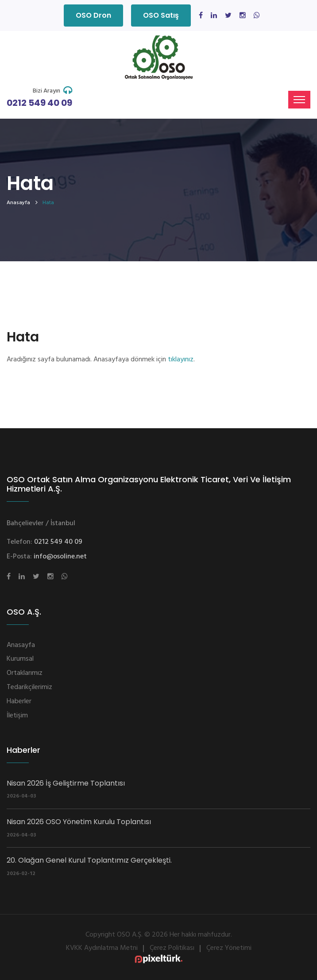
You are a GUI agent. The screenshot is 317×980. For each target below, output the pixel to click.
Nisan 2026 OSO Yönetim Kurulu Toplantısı (79, 822)
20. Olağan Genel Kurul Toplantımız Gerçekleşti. (89, 860)
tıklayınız (181, 360)
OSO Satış (161, 15)
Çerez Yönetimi (229, 948)
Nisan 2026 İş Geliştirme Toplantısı (66, 783)
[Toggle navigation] (299, 100)
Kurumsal (20, 659)
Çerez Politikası (172, 948)
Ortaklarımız (25, 673)
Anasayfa (18, 203)
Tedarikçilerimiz (29, 687)
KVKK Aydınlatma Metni (102, 948)
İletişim (17, 716)
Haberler (19, 701)
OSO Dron (93, 15)
